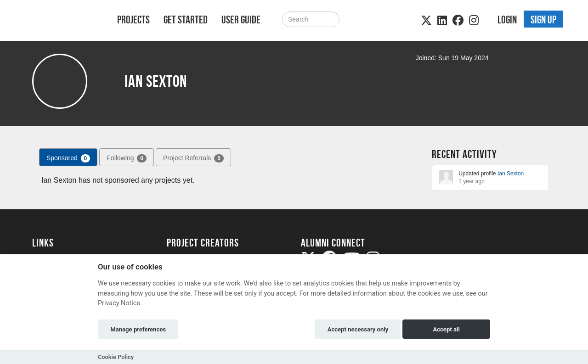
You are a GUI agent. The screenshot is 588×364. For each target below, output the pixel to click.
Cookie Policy (116, 357)
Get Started (186, 20)
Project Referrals (193, 158)
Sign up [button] (543, 20)
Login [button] (507, 20)
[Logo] (63, 21)
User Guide (241, 20)
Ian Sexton (511, 174)
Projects (133, 20)
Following (127, 158)
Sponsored (68, 158)
